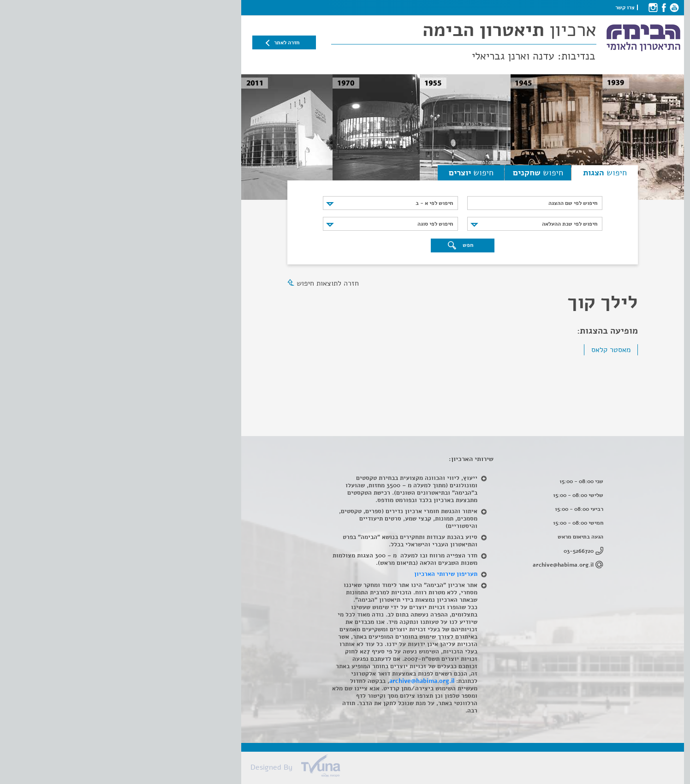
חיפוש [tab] (487, 173)
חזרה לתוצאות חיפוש (210, 283)
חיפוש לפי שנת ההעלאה (452, 224)
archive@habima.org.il (446, 565)
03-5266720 (461, 551)
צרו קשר (507, 7)
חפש (343, 245)
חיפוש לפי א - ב (317, 203)
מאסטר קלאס (493, 350)
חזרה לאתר (169, 42)
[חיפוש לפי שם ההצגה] (417, 203)
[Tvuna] (350, 768)
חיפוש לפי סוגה (318, 224)
